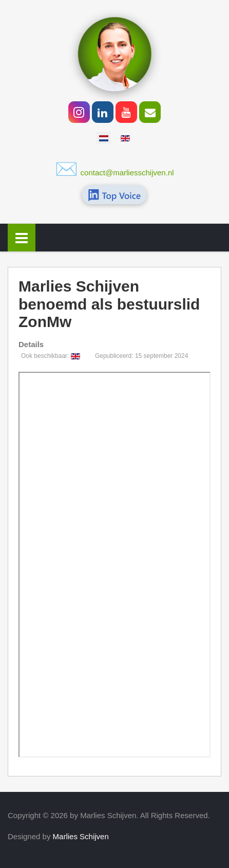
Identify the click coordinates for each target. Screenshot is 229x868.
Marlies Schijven (81, 836)
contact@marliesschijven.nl (127, 173)
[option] (104, 138)
